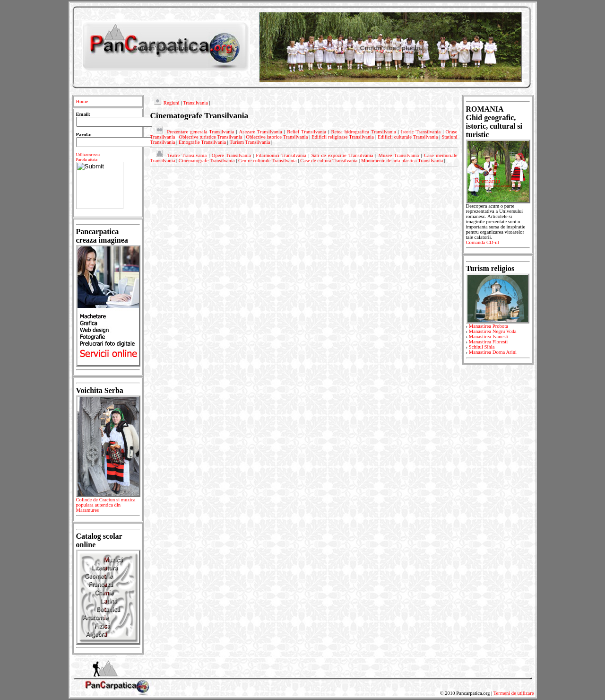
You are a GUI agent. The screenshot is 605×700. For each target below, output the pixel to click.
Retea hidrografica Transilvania (363, 132)
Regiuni (172, 103)
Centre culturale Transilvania (268, 161)
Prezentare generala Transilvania (200, 132)
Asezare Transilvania (261, 132)
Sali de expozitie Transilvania (342, 155)
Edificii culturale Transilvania (408, 137)
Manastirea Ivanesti (489, 337)
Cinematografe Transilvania (207, 161)
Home (82, 101)
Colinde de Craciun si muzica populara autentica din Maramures (108, 507)
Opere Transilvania (231, 155)
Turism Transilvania (250, 142)
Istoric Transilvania (421, 132)
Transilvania (195, 103)
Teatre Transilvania (187, 155)
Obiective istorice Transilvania (277, 137)
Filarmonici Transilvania (281, 155)
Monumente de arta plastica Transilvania (402, 161)
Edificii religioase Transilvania (343, 137)
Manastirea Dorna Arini (493, 352)
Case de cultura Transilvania (329, 161)
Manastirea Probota (488, 326)
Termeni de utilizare (514, 693)
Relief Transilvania (307, 132)
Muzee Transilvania (398, 155)
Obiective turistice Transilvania (210, 137)
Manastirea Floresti (488, 342)
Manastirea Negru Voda (493, 331)
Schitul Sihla (482, 347)
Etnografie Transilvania (202, 142)
